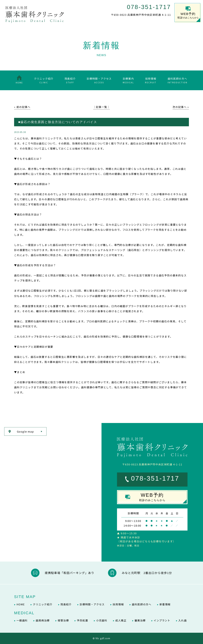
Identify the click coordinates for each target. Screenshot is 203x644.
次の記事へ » (181, 107)
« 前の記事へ (22, 107)
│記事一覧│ (102, 107)
